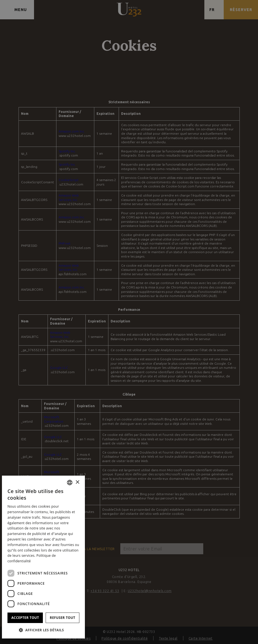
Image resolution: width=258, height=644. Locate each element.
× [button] (77, 482)
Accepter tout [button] (25, 618)
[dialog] (43, 557)
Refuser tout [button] (62, 618)
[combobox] (70, 483)
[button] (43, 630)
